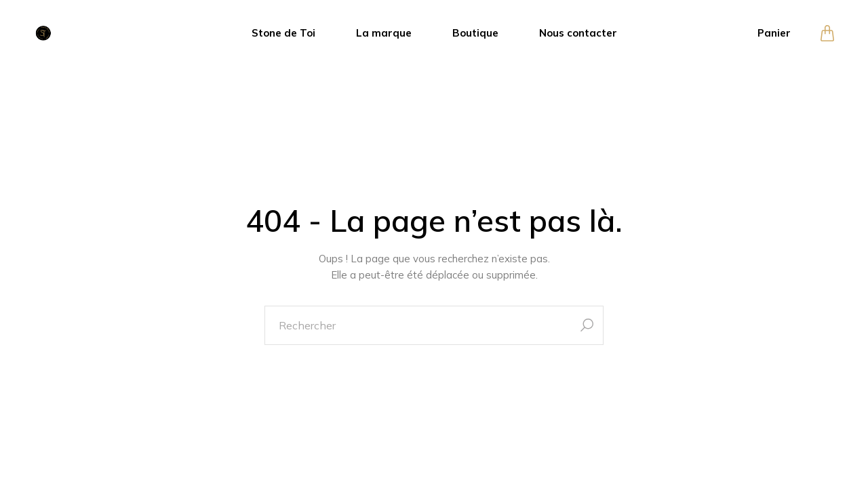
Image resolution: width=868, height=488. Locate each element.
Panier (774, 33)
